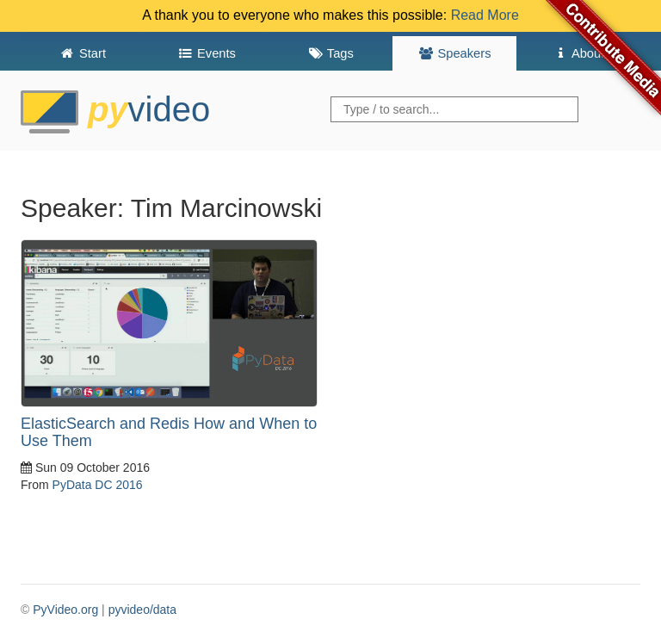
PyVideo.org (65, 610)
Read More (485, 15)
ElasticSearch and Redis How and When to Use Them (169, 432)
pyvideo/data (142, 610)
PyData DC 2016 (98, 485)
